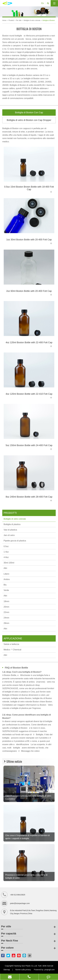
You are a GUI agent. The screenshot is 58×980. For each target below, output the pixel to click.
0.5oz (6, 546)
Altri (5, 568)
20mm (6, 607)
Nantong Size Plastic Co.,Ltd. (26, 966)
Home (4, 20)
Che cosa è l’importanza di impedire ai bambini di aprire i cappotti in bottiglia (28, 837)
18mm (6, 601)
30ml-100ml (9, 563)
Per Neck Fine (29, 941)
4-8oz (6, 557)
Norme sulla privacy (23, 970)
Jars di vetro (9, 535)
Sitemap (7, 970)
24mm (6, 618)
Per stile (19, 20)
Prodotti (11, 20)
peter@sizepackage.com (20, 903)
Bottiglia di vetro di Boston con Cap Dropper (29, 120)
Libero (6, 574)
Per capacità (29, 934)
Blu (5, 585)
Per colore (29, 948)
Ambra (7, 579)
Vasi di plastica (10, 530)
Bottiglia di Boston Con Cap (29, 113)
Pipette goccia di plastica (15, 541)
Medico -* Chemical (12, 650)
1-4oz (6, 552)
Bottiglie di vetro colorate (32, 20)
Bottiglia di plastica (12, 524)
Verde (6, 590)
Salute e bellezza (11, 644)
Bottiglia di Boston (49, 20)
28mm (6, 623)
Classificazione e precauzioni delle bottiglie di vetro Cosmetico (28, 797)
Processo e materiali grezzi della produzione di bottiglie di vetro (26, 876)
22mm (6, 612)
